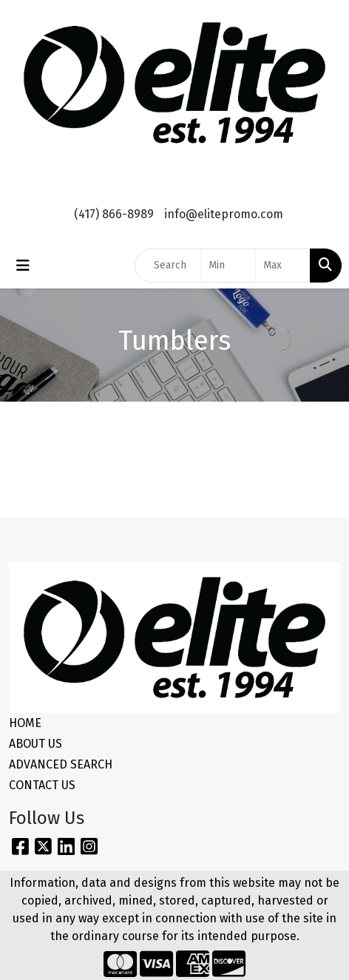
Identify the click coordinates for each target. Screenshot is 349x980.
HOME (25, 723)
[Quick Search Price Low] (228, 266)
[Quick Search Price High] (283, 266)
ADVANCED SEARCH (61, 764)
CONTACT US (42, 785)
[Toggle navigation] (23, 266)
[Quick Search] (168, 266)
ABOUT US (35, 744)
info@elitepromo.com (224, 214)
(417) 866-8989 (114, 214)
